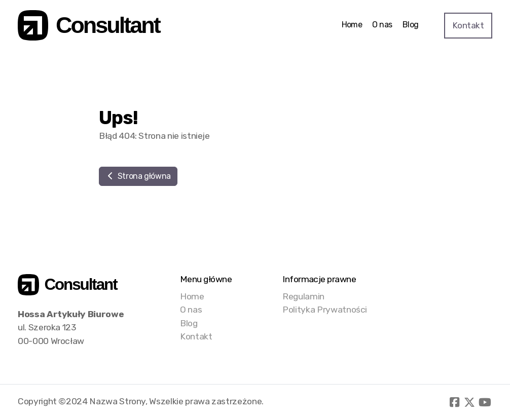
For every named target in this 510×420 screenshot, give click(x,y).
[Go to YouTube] (485, 402)
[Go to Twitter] (469, 402)
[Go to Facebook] (454, 402)
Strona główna (138, 176)
